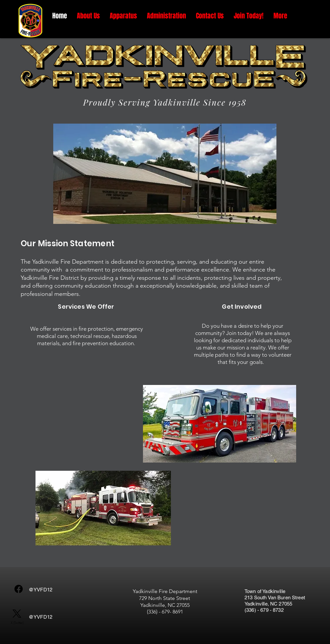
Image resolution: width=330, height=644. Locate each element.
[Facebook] (19, 589)
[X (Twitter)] (17, 617)
